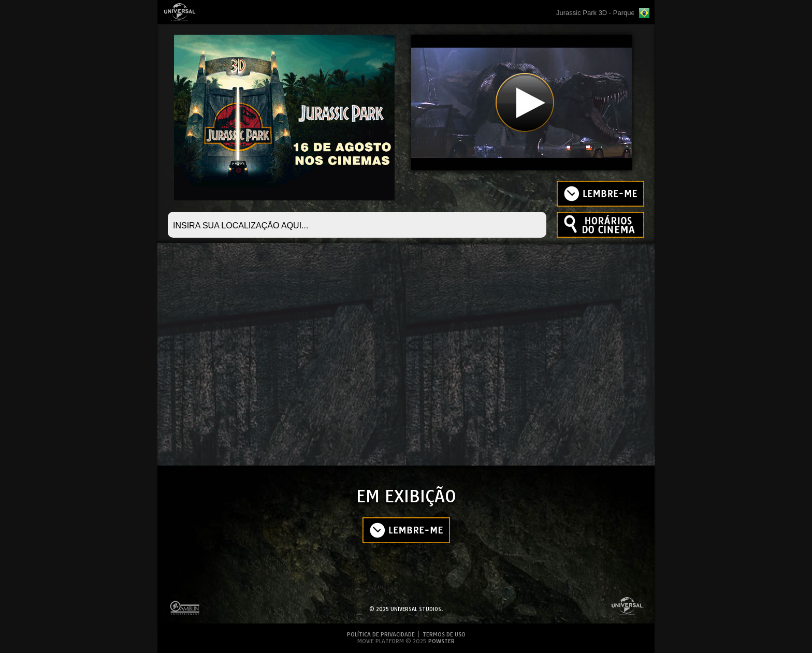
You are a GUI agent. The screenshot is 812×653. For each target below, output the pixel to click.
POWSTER (441, 641)
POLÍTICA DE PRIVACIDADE (382, 634)
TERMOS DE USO (444, 634)
